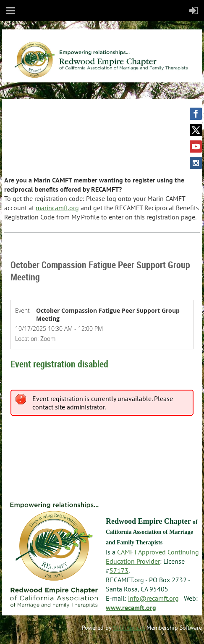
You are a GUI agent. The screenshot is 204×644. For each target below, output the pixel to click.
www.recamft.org (131, 607)
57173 (119, 570)
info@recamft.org (153, 598)
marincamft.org (57, 208)
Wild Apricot (129, 628)
